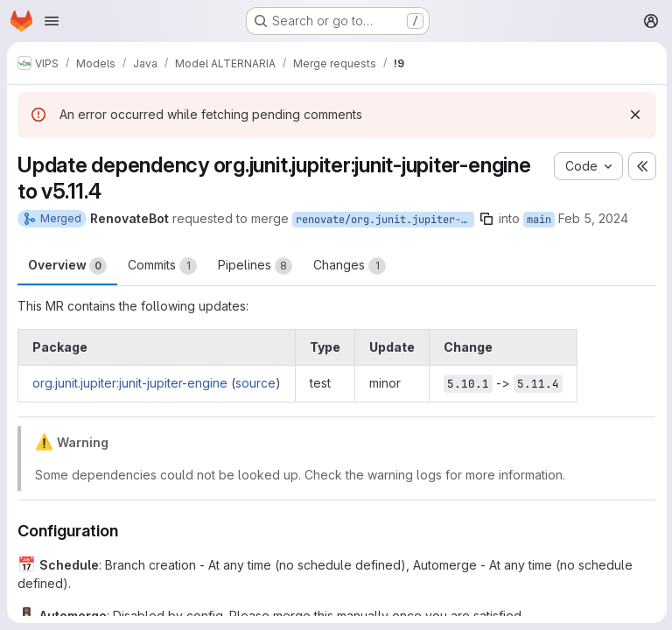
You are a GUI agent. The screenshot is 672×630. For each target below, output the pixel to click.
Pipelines (255, 266)
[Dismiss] (633, 115)
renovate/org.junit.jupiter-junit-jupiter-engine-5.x (385, 220)
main (539, 220)
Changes (350, 266)
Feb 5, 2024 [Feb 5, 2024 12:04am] (593, 218)
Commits (162, 266)
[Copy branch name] (486, 219)
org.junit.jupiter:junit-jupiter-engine (130, 383)
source (255, 383)
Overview (67, 266)
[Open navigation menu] (52, 21)
